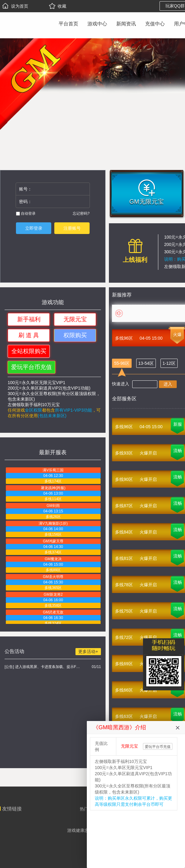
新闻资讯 (126, 24)
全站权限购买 (29, 351)
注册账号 (72, 228)
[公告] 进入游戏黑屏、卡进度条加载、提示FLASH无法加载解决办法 (43, 667)
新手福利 (29, 319)
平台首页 (68, 24)
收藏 (58, 6)
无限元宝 (75, 319)
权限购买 (75, 335)
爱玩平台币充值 (31, 367)
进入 (168, 384)
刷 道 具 (29, 335)
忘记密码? (81, 213)
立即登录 (34, 228)
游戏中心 (97, 24)
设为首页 (15, 6)
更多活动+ (88, 651)
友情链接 (12, 809)
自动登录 (26, 213)
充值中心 (155, 24)
